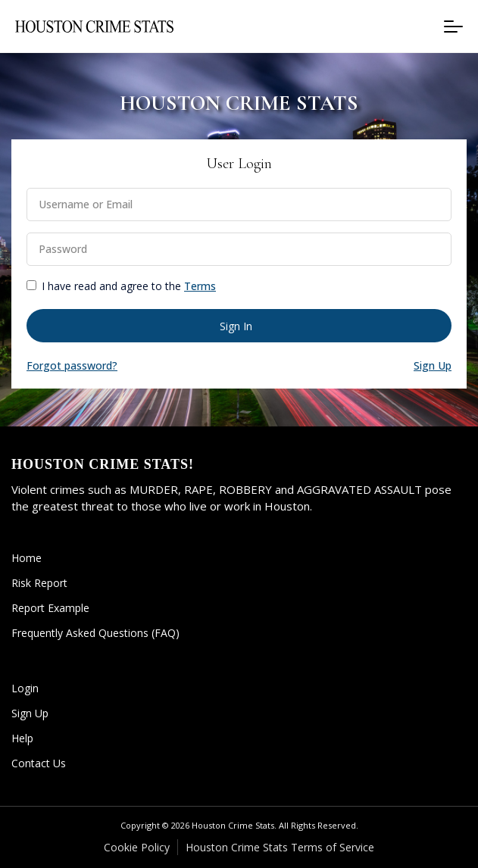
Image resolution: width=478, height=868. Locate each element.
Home (27, 558)
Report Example (50, 608)
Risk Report (39, 583)
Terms (200, 286)
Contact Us (39, 763)
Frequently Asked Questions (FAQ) (95, 633)
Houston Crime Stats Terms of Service (280, 847)
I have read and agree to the (129, 286)
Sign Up (30, 713)
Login (25, 688)
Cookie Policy (137, 847)
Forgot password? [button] (72, 365)
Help (22, 738)
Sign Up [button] (433, 365)
